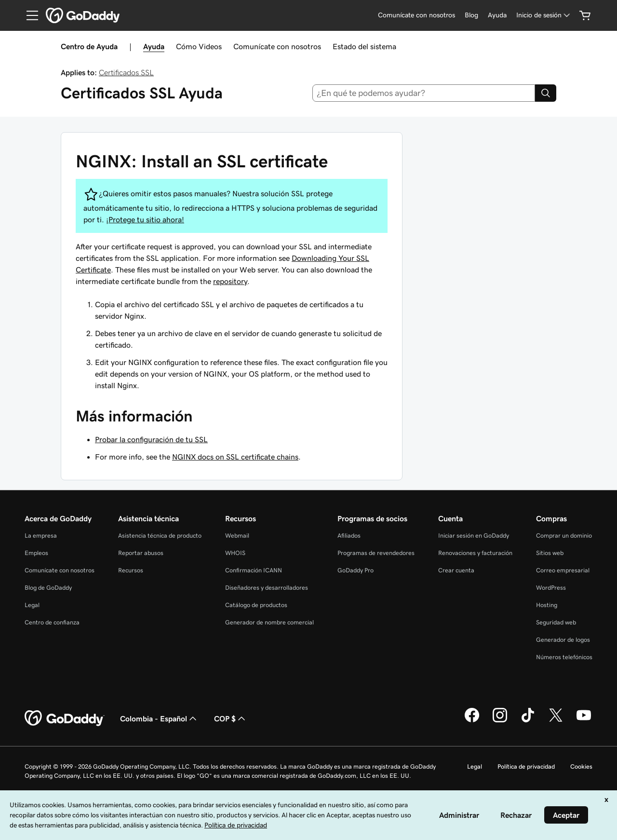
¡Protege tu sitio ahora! (145, 219)
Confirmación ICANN (254, 570)
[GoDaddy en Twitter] (556, 721)
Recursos (131, 570)
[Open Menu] (28, 15)
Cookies (581, 766)
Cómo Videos (199, 46)
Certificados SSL (126, 72)
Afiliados (349, 535)
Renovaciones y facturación (475, 553)
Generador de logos (563, 640)
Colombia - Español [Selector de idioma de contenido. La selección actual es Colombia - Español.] (159, 718)
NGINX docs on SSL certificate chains (235, 457)
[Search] (546, 93)
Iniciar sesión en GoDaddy (474, 535)
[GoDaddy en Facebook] (472, 721)
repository (230, 281)
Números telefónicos (564, 657)
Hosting (547, 605)
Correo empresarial (563, 570)
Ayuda (154, 46)
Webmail (237, 535)
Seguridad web (556, 622)
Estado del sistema (364, 46)
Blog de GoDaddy (48, 588)
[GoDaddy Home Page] (65, 718)
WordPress (551, 588)
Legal (32, 605)
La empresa (41, 535)
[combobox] (424, 93)
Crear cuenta (456, 570)
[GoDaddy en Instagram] (500, 721)
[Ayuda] (497, 15)
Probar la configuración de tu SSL (151, 439)
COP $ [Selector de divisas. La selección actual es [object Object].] (231, 718)
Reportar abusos (141, 553)
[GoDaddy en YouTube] (584, 721)
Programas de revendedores (376, 553)
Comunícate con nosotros (277, 46)
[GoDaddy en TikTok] (528, 721)
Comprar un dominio (564, 535)
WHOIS (235, 553)
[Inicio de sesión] (544, 15)
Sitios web (550, 553)
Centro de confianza (52, 622)
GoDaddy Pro (355, 570)
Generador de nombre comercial (269, 622)
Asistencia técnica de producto (160, 535)
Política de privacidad (526, 766)
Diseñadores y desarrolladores (267, 588)
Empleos (36, 553)
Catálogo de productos (256, 605)
